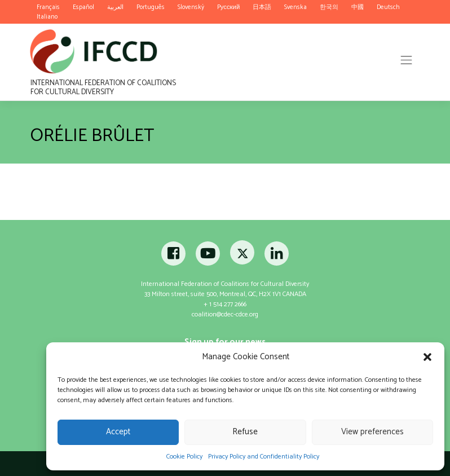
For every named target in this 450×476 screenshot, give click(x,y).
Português (151, 7)
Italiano (47, 17)
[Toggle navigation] (407, 60)
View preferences (372, 432)
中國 (358, 7)
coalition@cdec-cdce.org (225, 314)
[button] (427, 357)
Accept (118, 432)
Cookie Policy (184, 457)
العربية (115, 7)
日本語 (262, 7)
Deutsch (388, 7)
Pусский (229, 7)
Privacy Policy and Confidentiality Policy (264, 457)
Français (48, 7)
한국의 (329, 7)
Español (83, 7)
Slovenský (191, 7)
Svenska (295, 7)
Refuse (245, 432)
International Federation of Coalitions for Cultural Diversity (103, 87)
